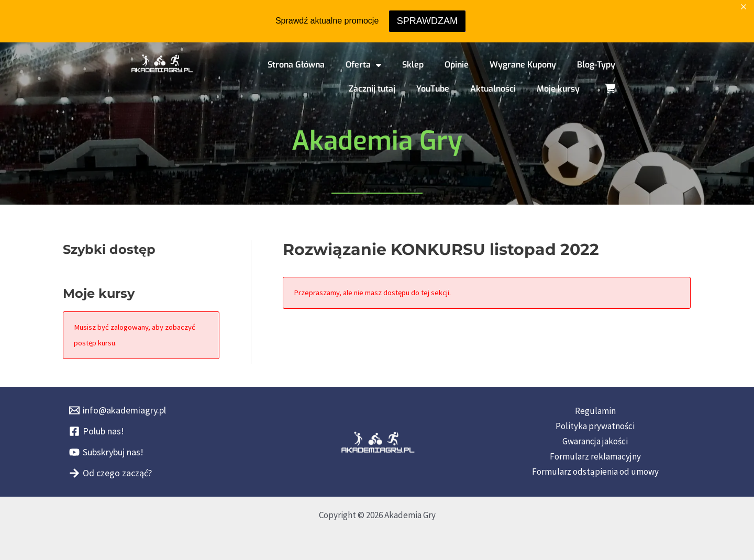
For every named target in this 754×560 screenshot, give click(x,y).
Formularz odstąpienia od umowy (595, 472)
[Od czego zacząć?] (110, 473)
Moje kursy (558, 89)
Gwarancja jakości (595, 441)
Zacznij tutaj (372, 89)
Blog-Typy (596, 65)
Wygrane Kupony (523, 65)
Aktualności (493, 89)
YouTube (433, 89)
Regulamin (595, 411)
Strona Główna (296, 65)
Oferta (363, 65)
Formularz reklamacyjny (595, 456)
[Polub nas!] (97, 431)
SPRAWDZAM (427, 21)
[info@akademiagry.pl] (118, 410)
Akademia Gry (377, 141)
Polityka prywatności (595, 426)
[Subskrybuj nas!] (106, 452)
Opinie (457, 65)
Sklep (413, 65)
